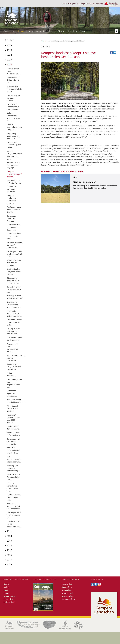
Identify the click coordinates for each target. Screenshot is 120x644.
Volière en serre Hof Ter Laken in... (14, 434)
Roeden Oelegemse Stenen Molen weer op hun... (14, 155)
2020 (9, 536)
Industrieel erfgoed (69, 599)
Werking (6, 587)
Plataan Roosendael (12, 374)
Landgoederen (67, 590)
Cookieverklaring (9, 602)
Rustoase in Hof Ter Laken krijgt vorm (13, 477)
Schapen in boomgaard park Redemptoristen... (14, 313)
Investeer (73, 31)
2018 (9, 545)
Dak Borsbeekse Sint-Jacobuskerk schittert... (14, 272)
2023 (9, 60)
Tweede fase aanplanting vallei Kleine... (14, 145)
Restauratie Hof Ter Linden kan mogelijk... (13, 165)
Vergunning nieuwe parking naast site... (13, 136)
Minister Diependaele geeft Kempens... (14, 127)
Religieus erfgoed (68, 596)
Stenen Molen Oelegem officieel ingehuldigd (14, 367)
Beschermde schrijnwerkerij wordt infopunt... (14, 305)
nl (112, 9)
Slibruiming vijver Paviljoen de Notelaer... (14, 263)
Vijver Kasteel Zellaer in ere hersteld (12, 409)
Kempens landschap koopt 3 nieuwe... (14, 174)
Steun (62, 31)
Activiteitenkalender (46, 31)
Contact (83, 31)
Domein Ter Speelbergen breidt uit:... (12, 189)
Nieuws (20, 31)
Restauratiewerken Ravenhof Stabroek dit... (14, 245)
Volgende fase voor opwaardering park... (12, 348)
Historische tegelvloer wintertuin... (12, 393)
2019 (9, 541)
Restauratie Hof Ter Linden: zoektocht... (13, 441)
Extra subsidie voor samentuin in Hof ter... (14, 89)
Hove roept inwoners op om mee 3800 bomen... (13, 419)
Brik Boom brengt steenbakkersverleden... (17, 401)
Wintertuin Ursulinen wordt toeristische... (13, 450)
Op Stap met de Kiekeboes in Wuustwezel (13, 331)
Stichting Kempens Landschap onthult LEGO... (14, 254)
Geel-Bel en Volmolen (85, 182)
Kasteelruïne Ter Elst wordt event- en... (14, 289)
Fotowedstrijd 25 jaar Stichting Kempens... (14, 227)
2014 (9, 564)
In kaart (30, 31)
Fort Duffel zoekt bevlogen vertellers (14, 98)
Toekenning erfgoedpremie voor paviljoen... (13, 107)
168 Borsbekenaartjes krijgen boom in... (14, 459)
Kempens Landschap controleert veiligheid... (11, 199)
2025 (9, 50)
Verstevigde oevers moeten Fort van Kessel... (15, 209)
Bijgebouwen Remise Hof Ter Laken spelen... (13, 280)
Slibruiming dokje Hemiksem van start (14, 236)
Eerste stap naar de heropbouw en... (13, 80)
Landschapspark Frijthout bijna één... (13, 497)
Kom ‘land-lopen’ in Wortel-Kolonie (14, 181)
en (115, 9)
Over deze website (10, 596)
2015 (9, 560)
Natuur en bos (67, 584)
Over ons (9, 31)
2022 (9, 64)
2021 (9, 531)
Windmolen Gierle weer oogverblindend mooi (14, 383)
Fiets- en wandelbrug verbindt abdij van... (12, 487)
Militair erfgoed (67, 593)
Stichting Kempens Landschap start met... (14, 322)
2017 (9, 550)
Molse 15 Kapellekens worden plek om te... (13, 117)
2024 (9, 55)
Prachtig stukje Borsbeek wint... (13, 427)
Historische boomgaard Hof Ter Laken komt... (14, 506)
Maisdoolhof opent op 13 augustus (15, 339)
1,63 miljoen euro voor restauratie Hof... (14, 515)
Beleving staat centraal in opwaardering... (13, 468)
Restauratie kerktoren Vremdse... (11, 218)
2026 (9, 45)
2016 (9, 555)
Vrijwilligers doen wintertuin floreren (15, 297)
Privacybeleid (8, 599)
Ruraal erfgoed (67, 587)
